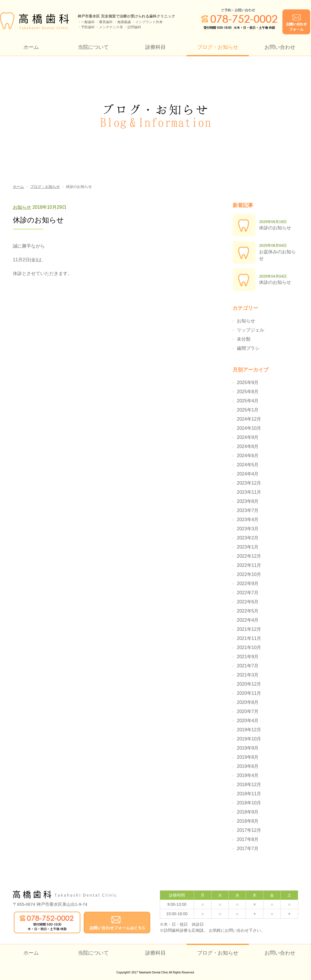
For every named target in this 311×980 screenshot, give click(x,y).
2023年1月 (248, 547)
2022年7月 (248, 593)
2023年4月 (248, 520)
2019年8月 (248, 757)
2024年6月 (248, 456)
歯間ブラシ (248, 348)
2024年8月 (248, 446)
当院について (93, 47)
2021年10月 (249, 647)
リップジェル (251, 330)
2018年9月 (248, 812)
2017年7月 (248, 849)
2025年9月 (248, 382)
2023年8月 (248, 501)
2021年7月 (248, 666)
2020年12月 (249, 684)
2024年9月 (248, 437)
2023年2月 (248, 538)
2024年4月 (248, 474)
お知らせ (22, 207)
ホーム (31, 47)
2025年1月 (248, 410)
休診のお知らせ (275, 228)
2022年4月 (248, 620)
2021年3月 (248, 675)
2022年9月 (248, 584)
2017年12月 (249, 830)
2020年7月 (248, 711)
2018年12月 (249, 785)
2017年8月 (248, 839)
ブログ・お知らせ (218, 47)
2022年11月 (249, 565)
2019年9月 (248, 748)
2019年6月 (248, 766)
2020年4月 (248, 721)
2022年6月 (248, 602)
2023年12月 (249, 483)
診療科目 (155, 47)
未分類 (244, 339)
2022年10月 (249, 574)
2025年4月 (248, 401)
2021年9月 (248, 657)
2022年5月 (248, 611)
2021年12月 (249, 629)
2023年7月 (248, 510)
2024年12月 (249, 419)
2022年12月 (249, 556)
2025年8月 (248, 392)
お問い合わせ (280, 47)
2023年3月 (248, 529)
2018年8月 (248, 821)
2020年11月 (249, 693)
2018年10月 (249, 803)
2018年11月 (249, 794)
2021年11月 (249, 638)
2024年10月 (249, 428)
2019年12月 (249, 730)
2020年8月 (248, 702)
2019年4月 (248, 775)
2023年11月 (249, 492)
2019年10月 (249, 739)
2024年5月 (248, 465)
